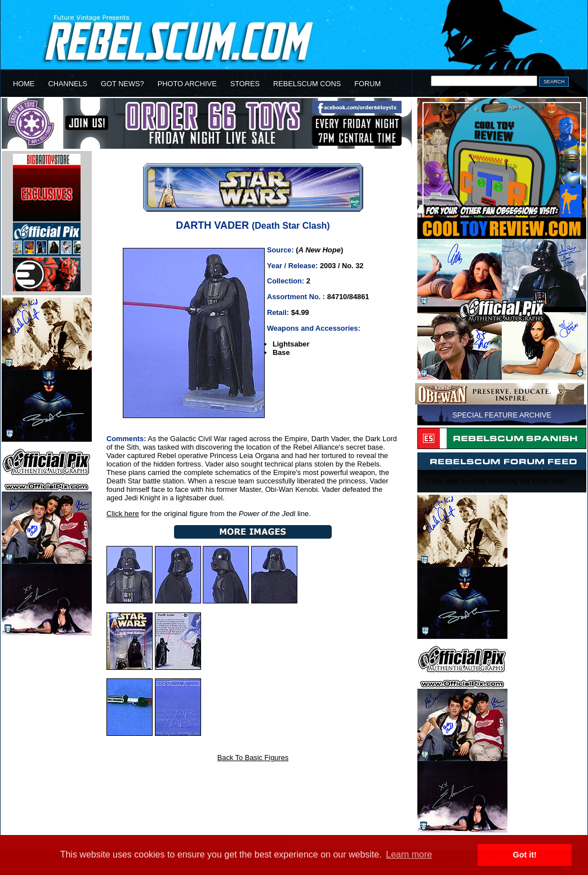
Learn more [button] (409, 854)
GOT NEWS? (122, 84)
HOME (24, 84)
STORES (245, 84)
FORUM (367, 84)
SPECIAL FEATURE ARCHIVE (502, 415)
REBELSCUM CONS (307, 84)
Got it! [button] (525, 855)
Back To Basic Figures (253, 758)
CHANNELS (68, 84)
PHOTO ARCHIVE (187, 84)
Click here (123, 514)
